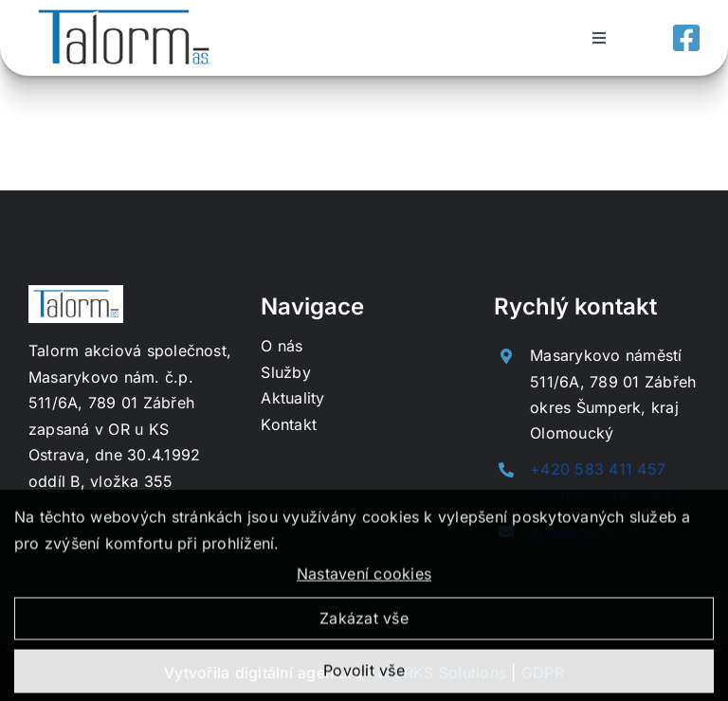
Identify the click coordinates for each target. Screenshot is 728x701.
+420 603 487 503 (601, 495)
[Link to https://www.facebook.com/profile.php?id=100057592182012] (686, 38)
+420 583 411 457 (598, 469)
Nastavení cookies (364, 580)
